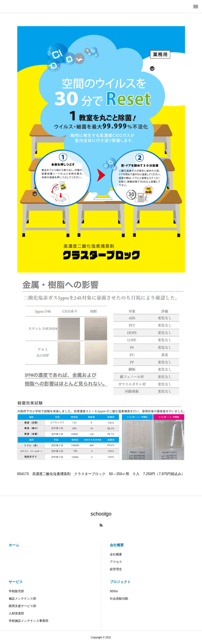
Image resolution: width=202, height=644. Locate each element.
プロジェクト (120, 582)
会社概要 (117, 545)
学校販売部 (16, 591)
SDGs (114, 591)
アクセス (116, 562)
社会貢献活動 (119, 598)
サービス (16, 582)
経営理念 (116, 569)
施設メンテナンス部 (22, 598)
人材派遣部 (18, 613)
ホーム (14, 545)
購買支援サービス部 (22, 606)
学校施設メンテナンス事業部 (30, 621)
